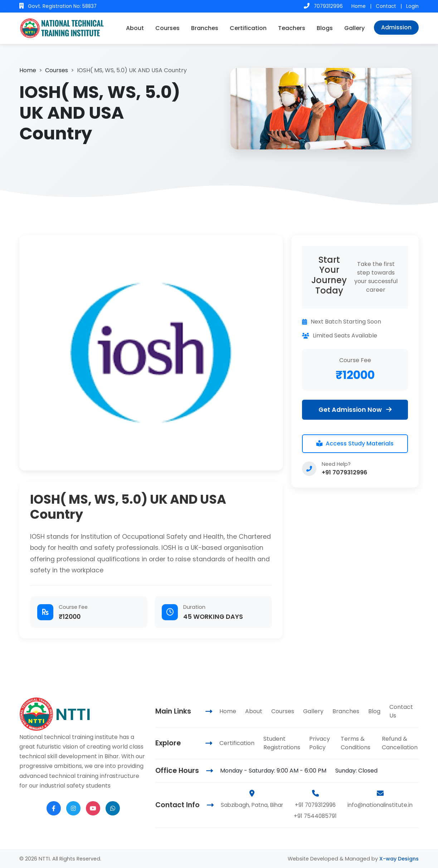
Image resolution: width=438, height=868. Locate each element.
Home (359, 6)
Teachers (292, 28)
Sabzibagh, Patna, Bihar (252, 805)
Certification (248, 28)
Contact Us (401, 711)
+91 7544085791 (315, 816)
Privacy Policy (320, 743)
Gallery (354, 28)
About (135, 28)
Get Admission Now (355, 410)
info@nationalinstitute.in (380, 805)
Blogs (325, 28)
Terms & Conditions (356, 743)
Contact (386, 6)
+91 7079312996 (344, 472)
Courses (167, 28)
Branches (205, 28)
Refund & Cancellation (400, 743)
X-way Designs (399, 859)
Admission (396, 27)
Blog (374, 711)
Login (412, 6)
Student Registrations (282, 743)
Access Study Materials (355, 443)
